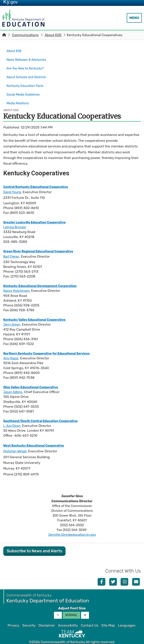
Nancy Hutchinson (18, 283)
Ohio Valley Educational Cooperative (34, 380)
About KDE (53, 35)
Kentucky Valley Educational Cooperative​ (38, 312)
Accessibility (68, 618)
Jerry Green (13, 317)
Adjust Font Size (72, 601)
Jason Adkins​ (14, 385)
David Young (13, 185)
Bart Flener (12, 249)
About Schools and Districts (28, 74)
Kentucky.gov (72, 639)
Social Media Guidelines (25, 89)
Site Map (108, 618)
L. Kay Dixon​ (13, 418)
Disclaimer (47, 618)
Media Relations (19, 97)
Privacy (13, 618)
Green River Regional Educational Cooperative (42, 244)
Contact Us (90, 618)
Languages (127, 618)
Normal (72, 608)
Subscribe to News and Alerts (34, 544)
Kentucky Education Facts (27, 81)
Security (29, 618)
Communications (25, 35)
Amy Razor (12, 351)
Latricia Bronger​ (16, 220)
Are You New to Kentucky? (27, 66)
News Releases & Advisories (28, 58)
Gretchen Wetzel (16, 444)
